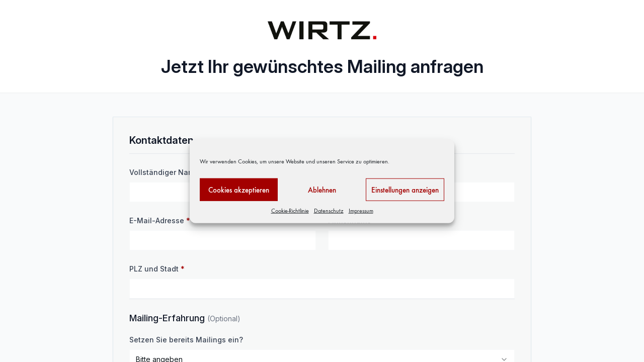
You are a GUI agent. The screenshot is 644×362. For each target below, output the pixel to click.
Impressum (361, 211)
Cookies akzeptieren (239, 190)
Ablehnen (322, 190)
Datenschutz (329, 211)
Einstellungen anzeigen (405, 190)
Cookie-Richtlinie (290, 211)
